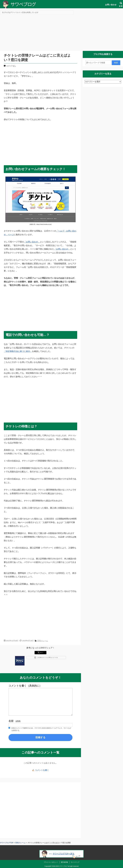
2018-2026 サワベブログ (60, 866)
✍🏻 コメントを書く (41, 770)
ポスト (40, 652)
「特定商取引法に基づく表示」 (18, 351)
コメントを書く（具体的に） (25, 686)
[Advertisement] (61, 34)
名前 (15, 721)
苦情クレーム (43, 641)
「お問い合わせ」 (32, 242)
